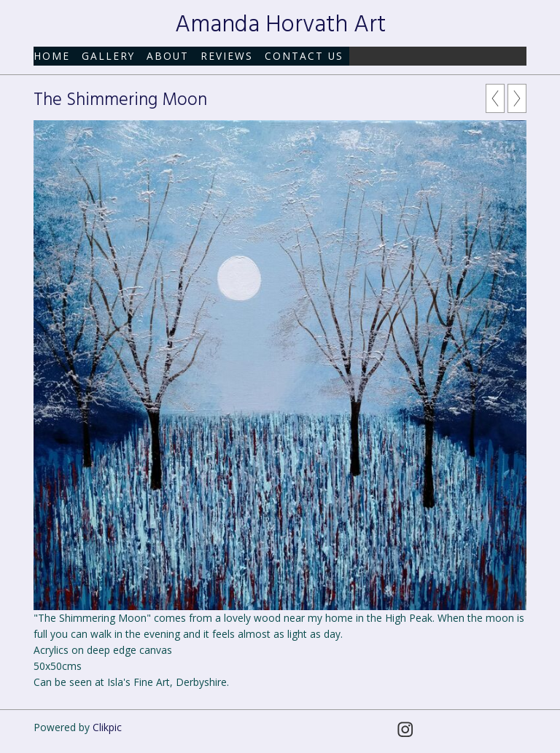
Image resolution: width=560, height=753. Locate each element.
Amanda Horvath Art (280, 25)
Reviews (227, 56)
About (168, 56)
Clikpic (107, 727)
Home (52, 56)
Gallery (108, 56)
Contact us (304, 56)
